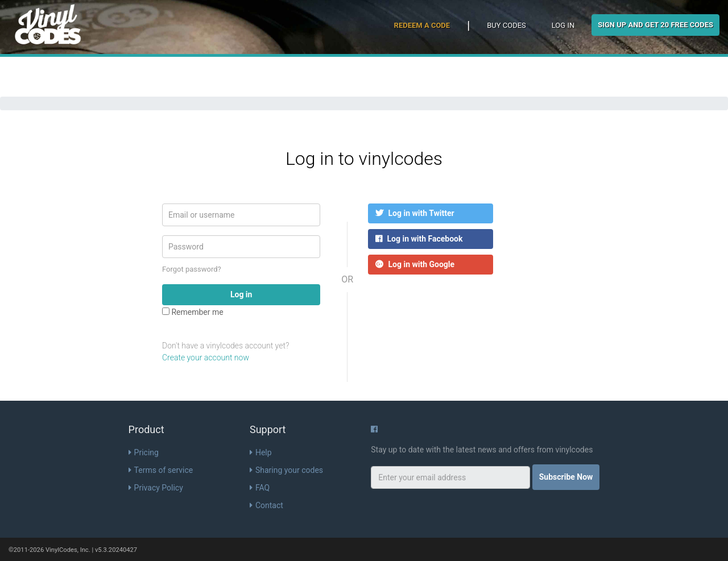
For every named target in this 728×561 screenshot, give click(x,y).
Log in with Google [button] (415, 264)
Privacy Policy (156, 488)
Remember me (193, 312)
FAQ (260, 488)
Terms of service (161, 470)
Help (261, 452)
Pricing (144, 452)
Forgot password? (192, 269)
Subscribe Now (566, 477)
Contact (266, 505)
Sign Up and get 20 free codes (655, 25)
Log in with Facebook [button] (419, 239)
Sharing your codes (286, 470)
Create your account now (206, 358)
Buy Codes (506, 25)
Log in (563, 25)
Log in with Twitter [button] (415, 213)
